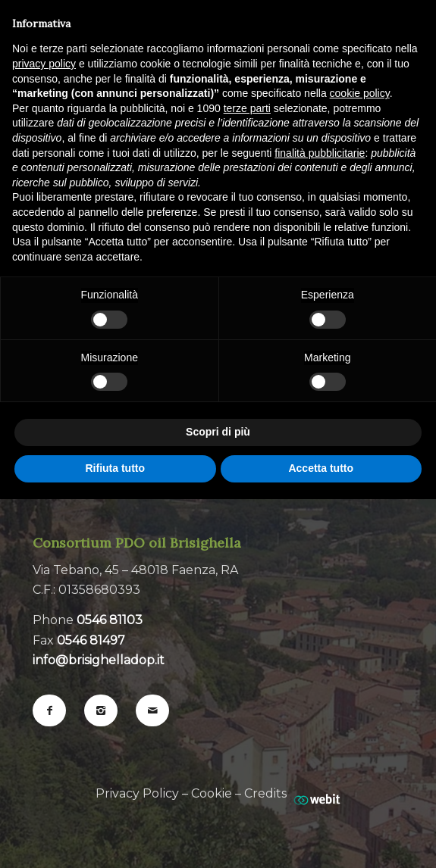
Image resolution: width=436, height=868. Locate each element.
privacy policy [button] (44, 64)
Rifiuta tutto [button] (115, 468)
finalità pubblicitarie (320, 153)
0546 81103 (110, 620)
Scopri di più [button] (218, 432)
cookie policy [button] (360, 93)
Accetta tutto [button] (321, 468)
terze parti (247, 108)
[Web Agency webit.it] (317, 793)
